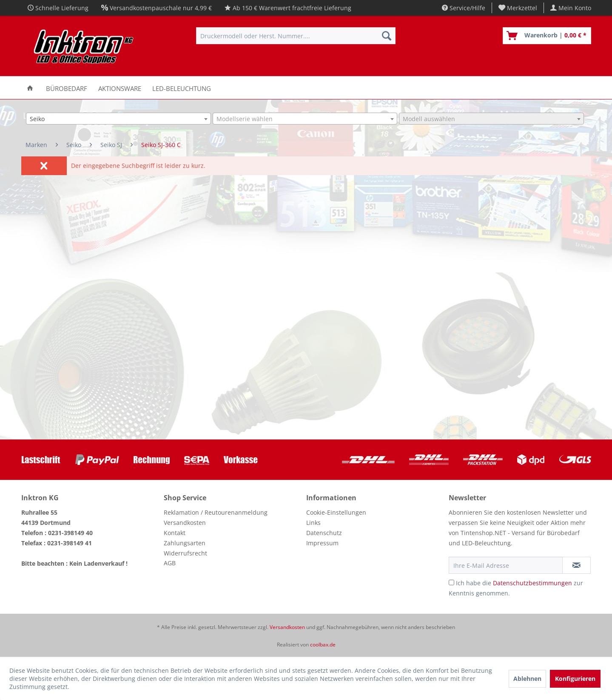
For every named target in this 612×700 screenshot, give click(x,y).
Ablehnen (527, 679)
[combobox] (118, 119)
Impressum (322, 543)
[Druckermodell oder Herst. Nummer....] (296, 36)
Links (313, 523)
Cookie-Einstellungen (336, 512)
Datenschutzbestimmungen (532, 583)
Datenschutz (324, 533)
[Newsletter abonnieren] (576, 565)
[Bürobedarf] (67, 88)
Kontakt (175, 533)
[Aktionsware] (120, 88)
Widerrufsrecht (185, 553)
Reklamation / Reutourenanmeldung (216, 512)
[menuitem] (518, 8)
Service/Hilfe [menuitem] (464, 8)
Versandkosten (185, 523)
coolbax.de (323, 645)
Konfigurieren (575, 679)
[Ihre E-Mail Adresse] (506, 565)
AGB (170, 563)
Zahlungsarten (185, 543)
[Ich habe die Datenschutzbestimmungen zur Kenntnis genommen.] (451, 582)
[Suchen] (387, 36)
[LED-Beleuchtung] (182, 88)
